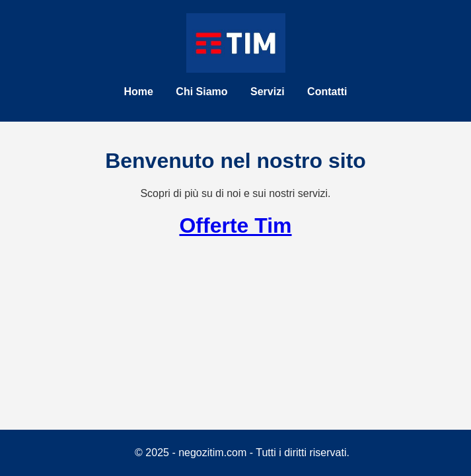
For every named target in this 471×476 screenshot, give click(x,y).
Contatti (327, 92)
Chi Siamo (201, 92)
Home (138, 92)
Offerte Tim (235, 225)
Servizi (268, 92)
